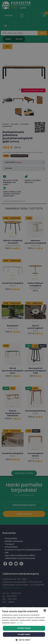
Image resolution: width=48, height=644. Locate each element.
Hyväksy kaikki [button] (24, 628)
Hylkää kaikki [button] (24, 634)
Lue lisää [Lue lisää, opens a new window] (20, 623)
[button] (24, 640)
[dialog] (24, 322)
